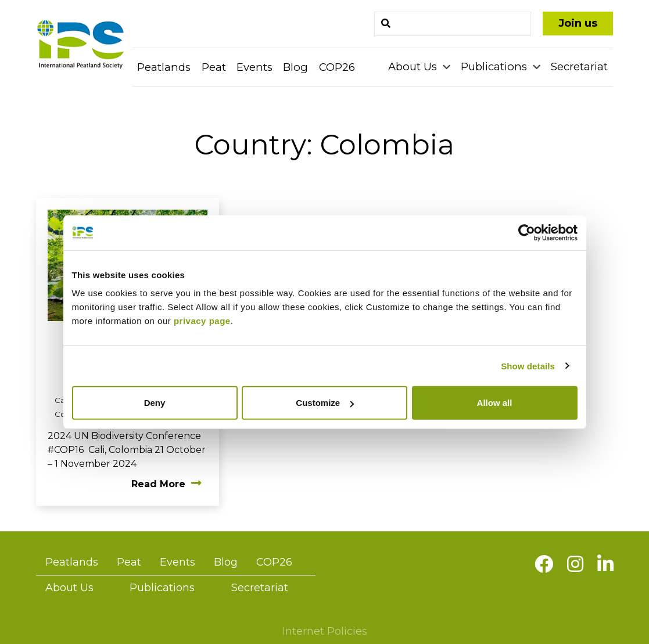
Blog (295, 67)
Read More (166, 484)
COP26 (337, 67)
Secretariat (579, 66)
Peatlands (164, 67)
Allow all (495, 403)
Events (254, 67)
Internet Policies (325, 631)
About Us (414, 66)
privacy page (202, 321)
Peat (214, 67)
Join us (578, 23)
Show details (528, 366)
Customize (325, 403)
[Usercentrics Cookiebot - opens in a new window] (527, 232)
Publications (495, 66)
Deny (155, 403)
